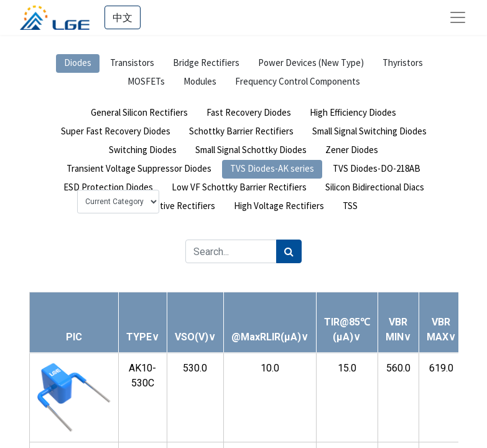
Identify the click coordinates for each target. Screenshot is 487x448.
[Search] (289, 251)
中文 (123, 17)
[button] (143, 337)
